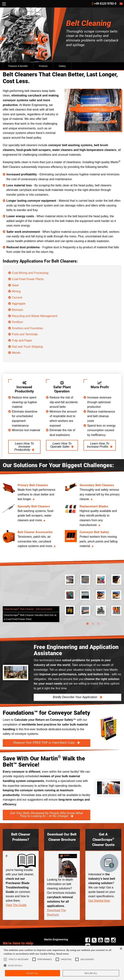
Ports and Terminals (25, 334)
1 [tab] (88, 624)
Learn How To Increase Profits (98, 445)
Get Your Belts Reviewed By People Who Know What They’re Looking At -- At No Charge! (46, 815)
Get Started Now (99, 901)
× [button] (121, 949)
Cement (17, 298)
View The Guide (16, 905)
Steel (15, 285)
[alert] (62, 963)
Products (43, 66)
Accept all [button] (33, 973)
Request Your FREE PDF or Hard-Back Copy (44, 743)
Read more (63, 954)
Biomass (17, 310)
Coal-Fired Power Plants (28, 279)
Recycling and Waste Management (35, 316)
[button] (62, 965)
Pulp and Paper (22, 340)
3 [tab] (99, 624)
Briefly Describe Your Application (75, 697)
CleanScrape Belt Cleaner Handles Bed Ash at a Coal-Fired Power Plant (30, 617)
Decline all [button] (91, 973)
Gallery (62, 66)
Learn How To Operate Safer (61, 445)
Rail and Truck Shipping (27, 347)
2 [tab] (93, 624)
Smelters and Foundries (28, 328)
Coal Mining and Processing (30, 273)
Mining (16, 291)
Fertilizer (17, 322)
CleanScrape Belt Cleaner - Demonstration (28, 609)
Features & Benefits (18, 66)
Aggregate (19, 304)
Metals (16, 353)
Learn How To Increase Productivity (24, 447)
